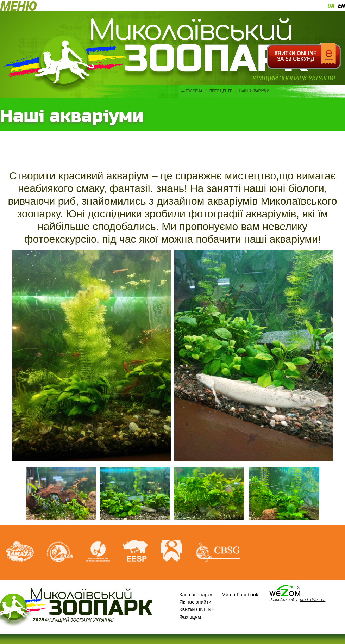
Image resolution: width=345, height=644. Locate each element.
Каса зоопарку (196, 595)
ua (331, 6)
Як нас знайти (196, 602)
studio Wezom (313, 599)
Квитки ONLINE (197, 609)
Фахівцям (190, 617)
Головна (194, 91)
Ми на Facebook (240, 595)
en (341, 6)
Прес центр (221, 91)
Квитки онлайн (304, 56)
